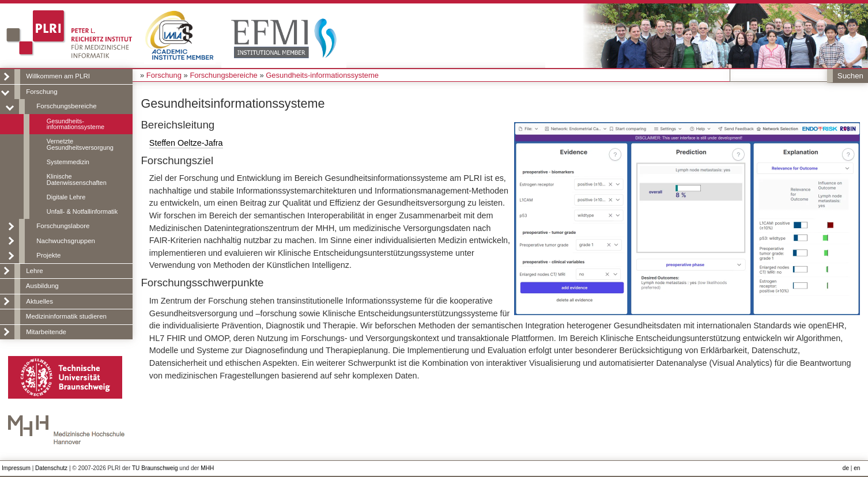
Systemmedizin (68, 162)
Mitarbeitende (46, 332)
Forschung (41, 92)
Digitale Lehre (66, 197)
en (857, 468)
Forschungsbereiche (66, 106)
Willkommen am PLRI (58, 76)
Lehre (34, 271)
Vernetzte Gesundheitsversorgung (80, 144)
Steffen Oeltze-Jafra (186, 143)
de (846, 468)
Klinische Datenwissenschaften (77, 179)
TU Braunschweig (155, 468)
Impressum (16, 468)
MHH (207, 468)
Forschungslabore (63, 226)
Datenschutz (51, 468)
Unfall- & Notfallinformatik (82, 211)
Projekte (48, 255)
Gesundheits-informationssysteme (76, 124)
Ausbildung (42, 286)
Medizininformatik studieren (66, 316)
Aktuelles (39, 301)
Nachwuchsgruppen (66, 241)
